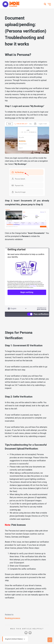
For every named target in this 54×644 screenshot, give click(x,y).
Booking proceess (13, 618)
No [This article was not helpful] (30, 633)
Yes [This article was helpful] (26, 633)
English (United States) (15, 639)
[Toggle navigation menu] (49, 4)
